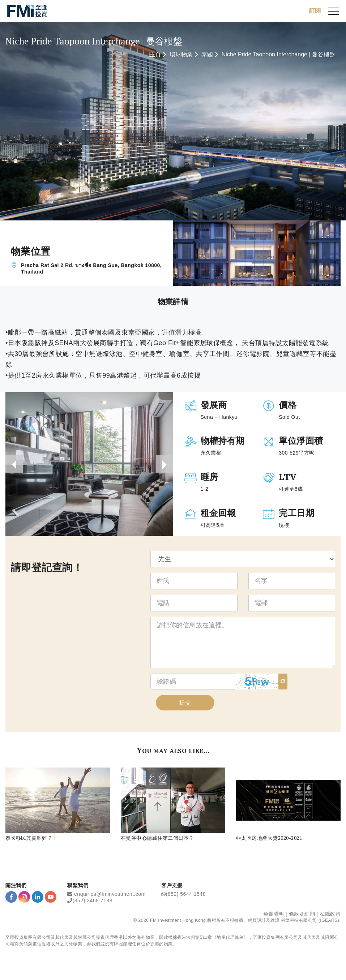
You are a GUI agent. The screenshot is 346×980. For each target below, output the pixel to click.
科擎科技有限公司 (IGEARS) (310, 920)
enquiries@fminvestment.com (110, 894)
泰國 (207, 54)
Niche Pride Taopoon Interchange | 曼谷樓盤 (278, 54)
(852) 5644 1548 (186, 894)
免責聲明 (274, 914)
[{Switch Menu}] (334, 11)
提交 (185, 703)
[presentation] (14, 464)
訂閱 (315, 11)
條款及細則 (302, 914)
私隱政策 (330, 914)
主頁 (155, 54)
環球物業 (181, 54)
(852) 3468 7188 (93, 901)
